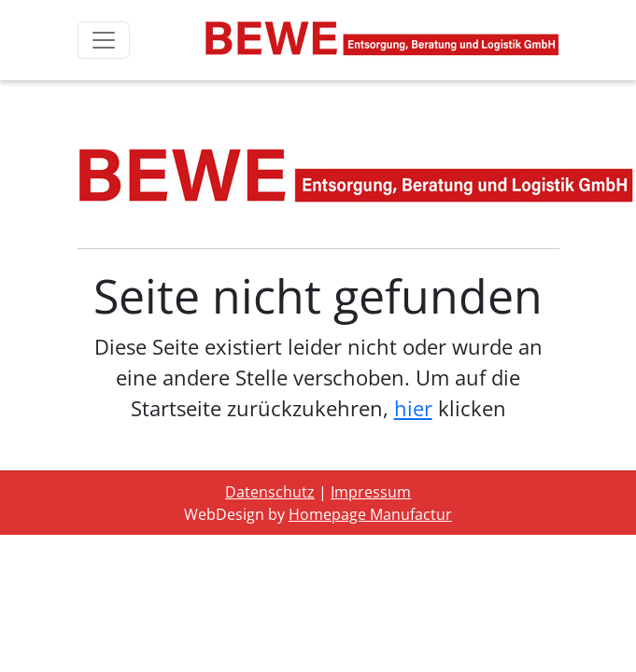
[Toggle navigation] (104, 40)
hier (413, 408)
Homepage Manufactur (370, 514)
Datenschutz (270, 492)
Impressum (371, 492)
